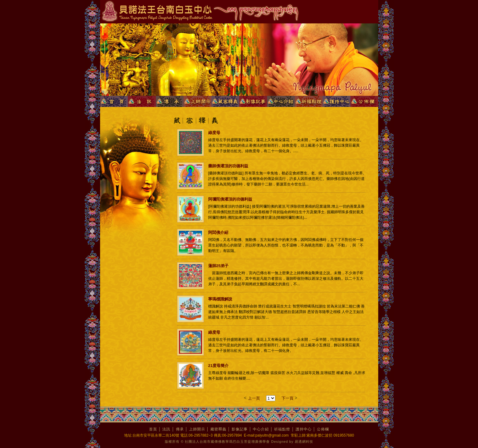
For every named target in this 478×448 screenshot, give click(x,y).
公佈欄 (323, 429)
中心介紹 (261, 429)
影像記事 (240, 429)
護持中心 (304, 429)
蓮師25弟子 (218, 266)
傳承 (180, 429)
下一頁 (288, 398)
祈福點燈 (282, 429)
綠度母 (214, 133)
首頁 (153, 429)
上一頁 (254, 398)
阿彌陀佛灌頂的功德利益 (230, 199)
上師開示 (197, 429)
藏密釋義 (218, 429)
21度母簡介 (218, 366)
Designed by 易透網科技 (292, 442)
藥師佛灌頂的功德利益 (228, 166)
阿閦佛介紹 (218, 232)
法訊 (166, 429)
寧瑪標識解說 (220, 299)
